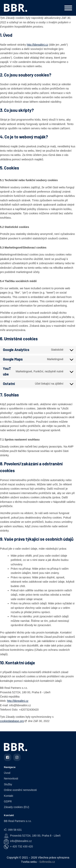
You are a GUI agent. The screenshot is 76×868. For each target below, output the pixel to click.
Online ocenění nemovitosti (20, 790)
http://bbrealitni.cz (38, 45)
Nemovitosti (11, 779)
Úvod (7, 773)
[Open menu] (68, 8)
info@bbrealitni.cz (21, 841)
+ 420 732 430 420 (21, 846)
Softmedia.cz (47, 862)
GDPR (8, 801)
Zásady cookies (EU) (17, 807)
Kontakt (8, 796)
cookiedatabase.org (12, 721)
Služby (8, 784)
